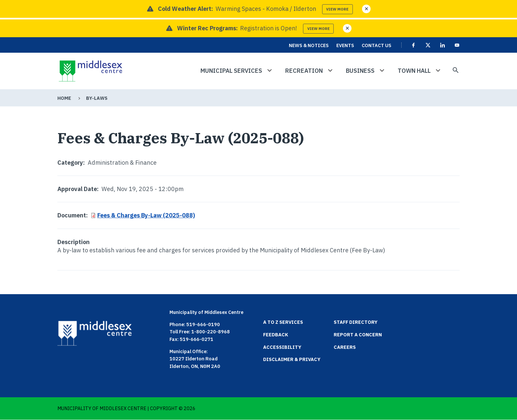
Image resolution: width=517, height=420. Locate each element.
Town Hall (414, 71)
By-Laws (97, 98)
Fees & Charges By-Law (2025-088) (146, 215)
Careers (345, 347)
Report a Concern (358, 335)
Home (64, 98)
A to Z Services (283, 322)
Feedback (276, 335)
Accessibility (282, 347)
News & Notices (309, 45)
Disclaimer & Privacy (292, 359)
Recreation (304, 71)
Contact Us (377, 45)
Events (345, 45)
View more (337, 9)
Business (360, 71)
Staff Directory (356, 322)
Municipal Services (231, 71)
